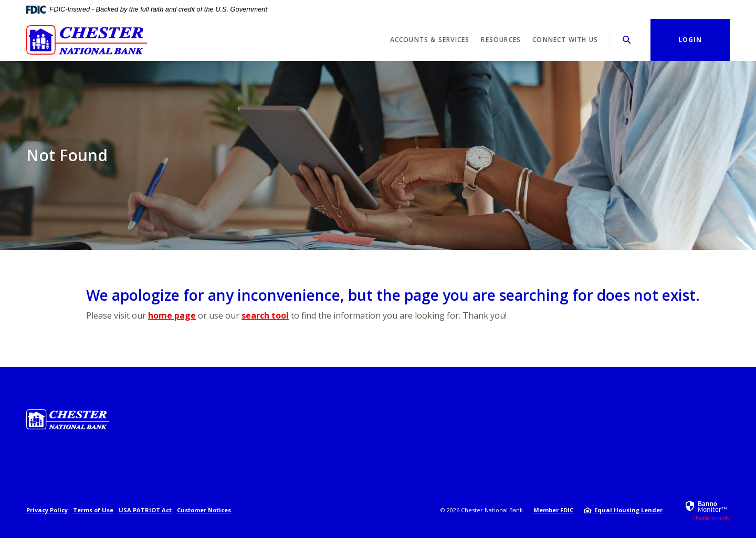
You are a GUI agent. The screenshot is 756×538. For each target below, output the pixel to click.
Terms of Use (93, 510)
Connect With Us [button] (565, 40)
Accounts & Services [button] (430, 40)
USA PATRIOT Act (145, 510)
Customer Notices (204, 510)
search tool (265, 315)
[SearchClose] (627, 40)
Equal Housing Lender (628, 510)
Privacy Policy (47, 510)
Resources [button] (501, 40)
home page (172, 315)
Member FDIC (553, 510)
